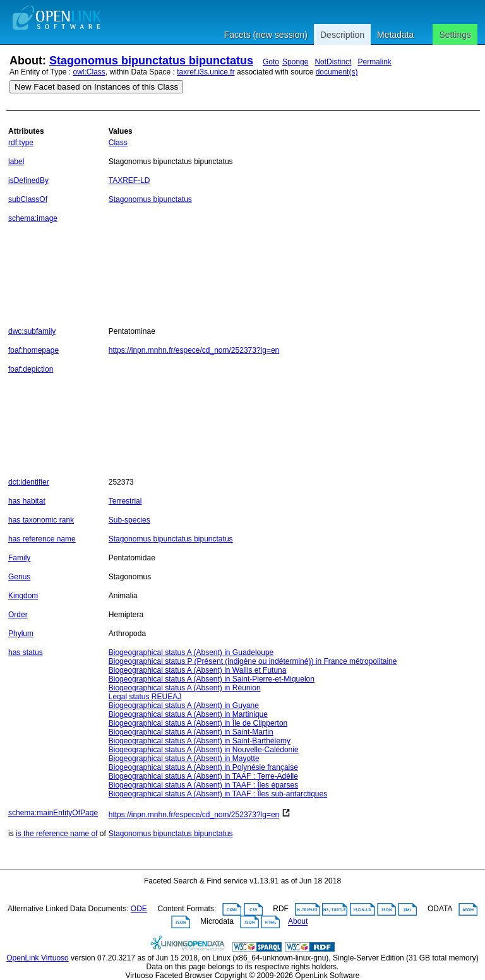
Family (19, 558)
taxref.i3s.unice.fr (206, 72)
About (298, 922)
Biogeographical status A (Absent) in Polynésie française (203, 767)
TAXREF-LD (129, 180)
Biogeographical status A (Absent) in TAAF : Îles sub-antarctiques (218, 794)
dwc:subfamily (32, 331)
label (16, 162)
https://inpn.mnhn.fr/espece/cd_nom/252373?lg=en (194, 350)
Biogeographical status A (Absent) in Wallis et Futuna (198, 670)
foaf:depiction (31, 369)
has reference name (42, 539)
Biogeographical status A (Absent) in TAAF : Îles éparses (203, 785)
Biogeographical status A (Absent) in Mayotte (184, 759)
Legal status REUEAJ (145, 697)
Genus (19, 577)
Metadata (395, 35)
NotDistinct (333, 62)
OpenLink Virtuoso (38, 958)
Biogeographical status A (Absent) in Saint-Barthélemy (200, 741)
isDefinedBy (28, 180)
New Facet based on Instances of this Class (96, 87)
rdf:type (21, 143)
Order (18, 615)
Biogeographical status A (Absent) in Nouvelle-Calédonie (204, 750)
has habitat (27, 501)
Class (118, 143)
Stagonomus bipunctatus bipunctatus (151, 61)
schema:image (33, 218)
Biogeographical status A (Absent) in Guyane (184, 705)
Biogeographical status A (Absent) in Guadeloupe (191, 652)
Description (342, 35)
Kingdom (23, 596)
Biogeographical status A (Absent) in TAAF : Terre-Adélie (203, 776)
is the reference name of (57, 834)
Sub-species (129, 520)
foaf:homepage (33, 350)
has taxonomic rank (41, 520)
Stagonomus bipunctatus (150, 199)
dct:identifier (29, 482)
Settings (455, 35)
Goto (271, 62)
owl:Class (89, 72)
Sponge (295, 62)
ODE (139, 909)
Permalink (374, 62)
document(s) (337, 72)
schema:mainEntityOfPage (53, 813)
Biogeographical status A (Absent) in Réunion (185, 688)
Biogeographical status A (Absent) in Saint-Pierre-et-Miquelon (212, 679)
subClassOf (28, 199)
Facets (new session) (266, 35)
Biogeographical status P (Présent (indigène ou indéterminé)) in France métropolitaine (253, 661)
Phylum (21, 634)
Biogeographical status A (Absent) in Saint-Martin (191, 732)
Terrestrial (125, 501)
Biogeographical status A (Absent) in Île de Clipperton (198, 723)
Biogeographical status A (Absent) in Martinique (188, 714)
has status (26, 652)
